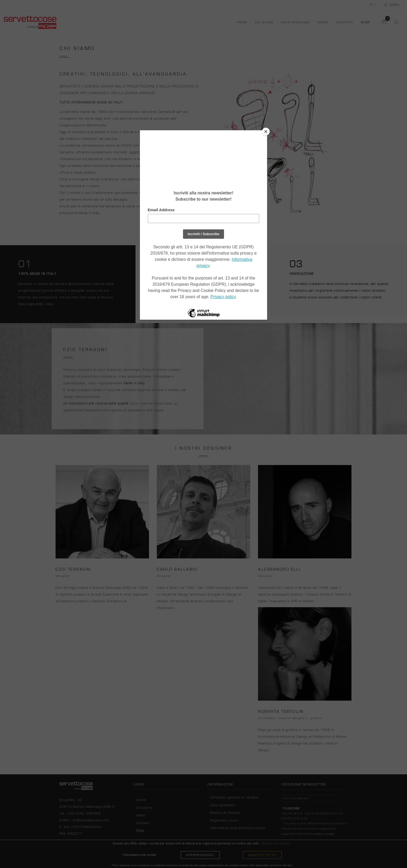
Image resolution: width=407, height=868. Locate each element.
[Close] (266, 132)
